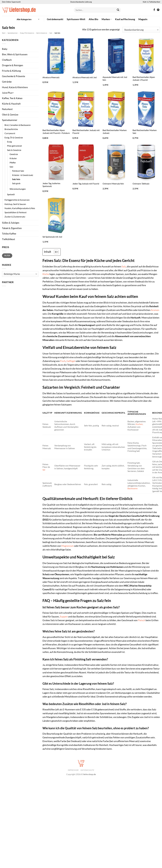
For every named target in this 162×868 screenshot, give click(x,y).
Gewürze (14, 154)
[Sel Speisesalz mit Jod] (56, 215)
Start (4, 33)
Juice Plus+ (8, 93)
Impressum (73, 770)
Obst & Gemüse (10, 115)
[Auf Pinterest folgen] (158, 10)
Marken (107, 19)
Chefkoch (7, 60)
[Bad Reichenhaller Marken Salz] (146, 109)
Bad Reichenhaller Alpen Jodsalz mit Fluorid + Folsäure (56, 132)
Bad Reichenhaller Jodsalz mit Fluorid (86, 132)
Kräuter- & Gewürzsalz (23, 175)
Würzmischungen (18, 189)
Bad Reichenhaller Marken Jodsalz (115, 132)
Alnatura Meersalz (51, 77)
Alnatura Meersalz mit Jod (85, 77)
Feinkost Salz (18, 171)
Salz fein (16, 179)
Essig (9, 142)
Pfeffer (13, 163)
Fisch (63, 361)
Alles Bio (93, 19)
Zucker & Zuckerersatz (15, 217)
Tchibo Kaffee (9, 234)
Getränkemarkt (55, 19)
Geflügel (71, 361)
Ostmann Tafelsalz (141, 184)
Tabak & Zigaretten (12, 228)
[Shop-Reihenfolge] (141, 30)
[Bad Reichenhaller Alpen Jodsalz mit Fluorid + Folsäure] (56, 109)
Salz (51, 33)
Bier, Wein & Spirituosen (15, 54)
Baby (5, 49)
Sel (44, 470)
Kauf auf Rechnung (125, 19)
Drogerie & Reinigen (13, 65)
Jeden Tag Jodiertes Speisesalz (51, 185)
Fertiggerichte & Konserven (17, 200)
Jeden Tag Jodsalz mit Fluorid (86, 184)
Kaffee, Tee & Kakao (12, 98)
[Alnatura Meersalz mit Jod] (86, 56)
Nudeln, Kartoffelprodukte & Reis (20, 208)
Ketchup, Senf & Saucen (15, 204)
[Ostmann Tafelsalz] (146, 162)
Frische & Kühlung (11, 71)
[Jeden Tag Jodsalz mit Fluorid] (86, 162)
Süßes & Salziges (11, 223)
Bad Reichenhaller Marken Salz (145, 132)
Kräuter (13, 158)
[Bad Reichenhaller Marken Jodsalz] (116, 109)
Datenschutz (87, 770)
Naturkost (7, 109)
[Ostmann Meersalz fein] (116, 162)
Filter (7, 256)
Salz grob (16, 183)
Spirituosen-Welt (76, 19)
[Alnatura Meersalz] (56, 56)
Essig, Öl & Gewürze (27, 33)
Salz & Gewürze (42, 33)
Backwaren (133, 488)
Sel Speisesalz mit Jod (52, 237)
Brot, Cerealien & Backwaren (18, 125)
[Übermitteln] (118, 10)
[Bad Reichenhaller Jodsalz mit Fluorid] (86, 109)
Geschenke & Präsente (14, 76)
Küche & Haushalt (11, 104)
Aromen (155, 310)
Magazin (143, 19)
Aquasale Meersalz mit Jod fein (115, 78)
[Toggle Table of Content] (55, 252)
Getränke (7, 82)
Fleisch (142, 620)
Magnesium (68, 546)
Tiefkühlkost (9, 239)
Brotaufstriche (11, 129)
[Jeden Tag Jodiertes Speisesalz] (56, 162)
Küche (46, 274)
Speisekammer (13, 33)
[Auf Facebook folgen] (154, 10)
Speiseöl (11, 194)
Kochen (139, 424)
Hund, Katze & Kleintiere (15, 87)
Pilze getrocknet (14, 146)
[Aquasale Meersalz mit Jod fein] (116, 56)
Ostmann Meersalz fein (113, 184)
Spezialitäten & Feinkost (16, 212)
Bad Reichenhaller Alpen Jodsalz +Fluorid (144, 78)
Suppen (64, 617)
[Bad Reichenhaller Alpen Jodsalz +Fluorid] (146, 56)
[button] (28, 19)
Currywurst (10, 133)
